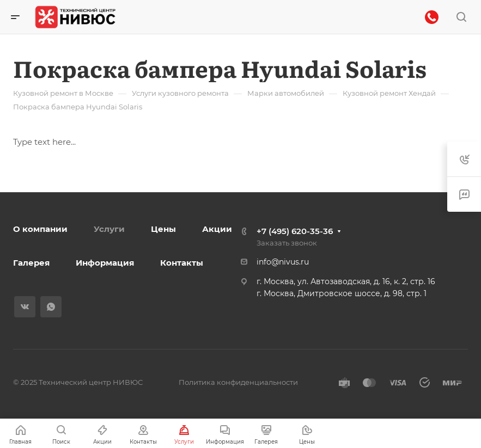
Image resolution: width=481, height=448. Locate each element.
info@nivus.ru (283, 262)
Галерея (31, 263)
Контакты (182, 263)
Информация (105, 263)
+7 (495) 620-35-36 (295, 231)
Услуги (109, 229)
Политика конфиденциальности (238, 382)
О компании (40, 229)
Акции (217, 229)
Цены (163, 229)
